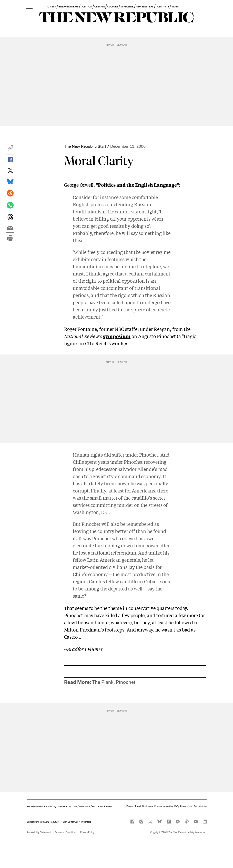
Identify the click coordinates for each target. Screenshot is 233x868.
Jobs (190, 806)
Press (183, 806)
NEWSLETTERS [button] (145, 7)
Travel (138, 806)
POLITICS (86, 7)
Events (130, 806)
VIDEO (175, 7)
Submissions (200, 806)
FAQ (176, 806)
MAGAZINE (127, 7)
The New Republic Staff (85, 146)
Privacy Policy (87, 832)
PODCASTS (162, 7)
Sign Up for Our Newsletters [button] (77, 822)
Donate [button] (158, 806)
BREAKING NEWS (68, 7)
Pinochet (126, 682)
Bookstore (148, 806)
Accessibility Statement (39, 832)
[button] (10, 149)
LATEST (52, 7)
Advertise (168, 806)
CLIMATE (100, 7)
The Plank (103, 682)
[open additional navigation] (29, 7)
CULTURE (113, 7)
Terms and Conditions (65, 832)
